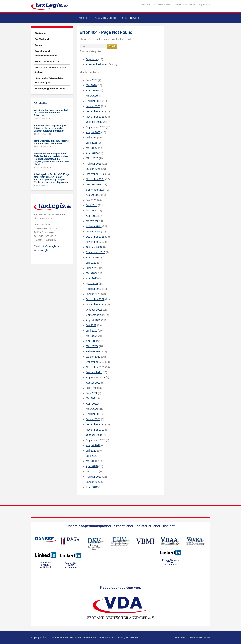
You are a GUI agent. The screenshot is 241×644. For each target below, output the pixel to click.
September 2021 (96, 378)
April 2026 (92, 91)
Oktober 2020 (94, 435)
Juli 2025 (91, 138)
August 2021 (93, 383)
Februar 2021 (94, 414)
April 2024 (92, 216)
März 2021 (92, 409)
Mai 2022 (91, 336)
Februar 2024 (94, 226)
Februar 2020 (94, 477)
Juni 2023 (92, 268)
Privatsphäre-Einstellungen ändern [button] (50, 70)
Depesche (92, 59)
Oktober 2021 (94, 372)
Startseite (145, 4)
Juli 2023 (91, 263)
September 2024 (96, 190)
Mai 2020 (91, 461)
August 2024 (93, 195)
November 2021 (95, 367)
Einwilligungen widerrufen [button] (50, 88)
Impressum (204, 4)
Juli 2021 (91, 388)
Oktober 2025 (94, 122)
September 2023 (96, 252)
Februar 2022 (94, 351)
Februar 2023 (94, 289)
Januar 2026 (93, 106)
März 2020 (92, 471)
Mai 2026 (91, 85)
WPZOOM (204, 637)
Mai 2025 (91, 148)
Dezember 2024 (95, 174)
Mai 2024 (91, 211)
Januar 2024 (93, 231)
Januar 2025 (93, 169)
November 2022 (95, 304)
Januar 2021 (93, 419)
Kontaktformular (162, 4)
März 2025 (92, 158)
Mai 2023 (91, 273)
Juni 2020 (92, 456)
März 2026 (92, 96)
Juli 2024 (91, 200)
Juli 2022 (91, 325)
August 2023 (93, 258)
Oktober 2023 (94, 247)
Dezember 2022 (95, 299)
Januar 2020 (93, 482)
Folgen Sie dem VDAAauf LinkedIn (171, 562)
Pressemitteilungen (97, 64)
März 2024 (92, 221)
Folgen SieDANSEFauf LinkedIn (46, 565)
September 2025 (96, 127)
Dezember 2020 (95, 424)
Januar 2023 (93, 294)
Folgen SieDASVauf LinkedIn (71, 565)
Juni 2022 (92, 331)
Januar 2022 (93, 357)
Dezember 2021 (95, 362)
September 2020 (96, 440)
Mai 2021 (91, 398)
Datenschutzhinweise (184, 4)
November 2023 (95, 242)
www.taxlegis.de (43, 250)
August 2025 (93, 132)
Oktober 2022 (94, 310)
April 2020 (92, 466)
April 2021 (92, 404)
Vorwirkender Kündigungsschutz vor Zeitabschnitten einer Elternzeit (51, 113)
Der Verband (42, 39)
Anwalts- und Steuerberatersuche (117, 18)
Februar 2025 (94, 164)
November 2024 (95, 179)
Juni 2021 (92, 393)
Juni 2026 (92, 80)
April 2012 (92, 487)
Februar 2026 (94, 101)
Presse (39, 45)
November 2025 (95, 117)
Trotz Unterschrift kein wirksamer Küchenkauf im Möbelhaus (52, 142)
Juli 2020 (91, 451)
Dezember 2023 (95, 237)
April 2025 (92, 153)
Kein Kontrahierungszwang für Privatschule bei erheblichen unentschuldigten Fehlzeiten (50, 128)
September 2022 (96, 315)
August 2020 (93, 445)
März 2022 (92, 346)
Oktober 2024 (94, 184)
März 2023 (92, 284)
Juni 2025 (92, 143)
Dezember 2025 (95, 111)
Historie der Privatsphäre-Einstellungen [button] (49, 80)
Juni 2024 (92, 205)
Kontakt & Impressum (47, 62)
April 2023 (92, 278)
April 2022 (92, 341)
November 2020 (95, 430)
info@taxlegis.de (50, 246)
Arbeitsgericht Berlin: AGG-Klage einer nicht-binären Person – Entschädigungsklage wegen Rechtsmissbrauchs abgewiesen (52, 178)
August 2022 (93, 320)
